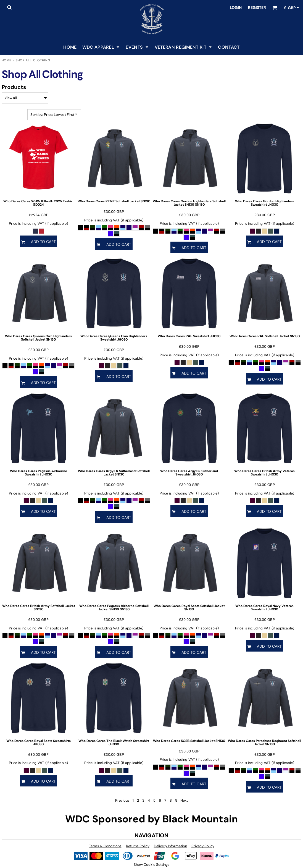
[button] (9, 7)
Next (184, 800)
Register (257, 7)
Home (6, 60)
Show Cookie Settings (152, 865)
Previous (122, 800)
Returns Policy (138, 846)
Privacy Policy (203, 846)
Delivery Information (170, 846)
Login (236, 7)
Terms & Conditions (105, 846)
